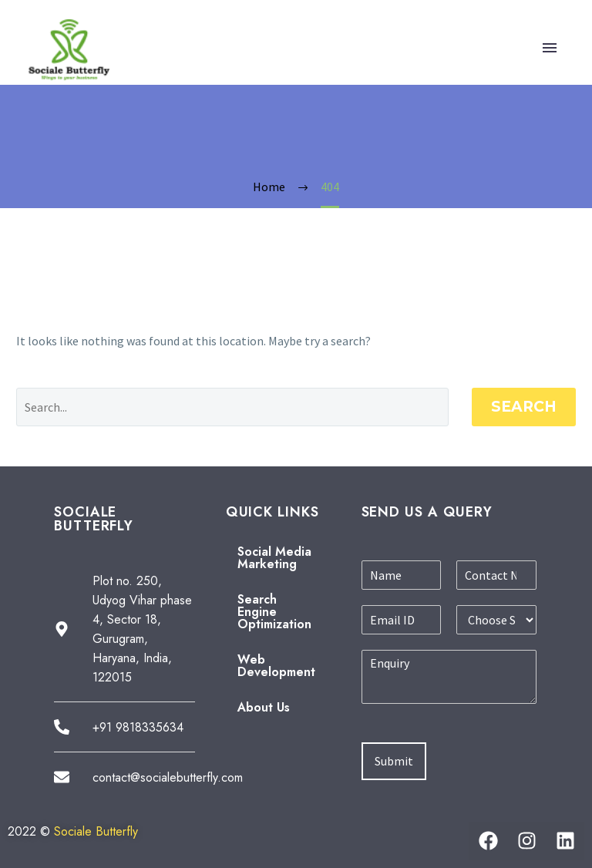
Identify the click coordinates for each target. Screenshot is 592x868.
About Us (264, 707)
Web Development (276, 666)
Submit (394, 761)
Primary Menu (550, 48)
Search (524, 407)
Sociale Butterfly (96, 831)
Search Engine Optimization (274, 612)
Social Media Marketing (274, 558)
